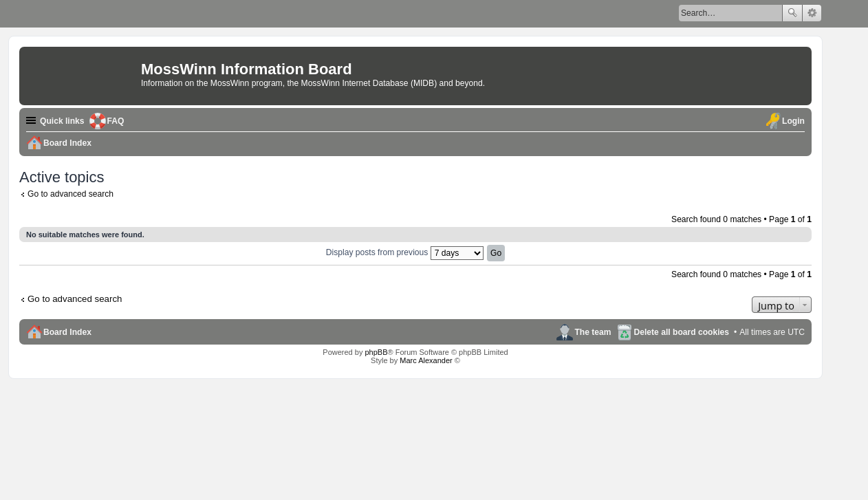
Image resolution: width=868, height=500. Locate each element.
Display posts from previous (405, 252)
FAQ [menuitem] (116, 121)
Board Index (67, 332)
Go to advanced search (70, 194)
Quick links (62, 121)
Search (792, 13)
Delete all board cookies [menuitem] (682, 332)
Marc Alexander (426, 360)
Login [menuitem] (793, 121)
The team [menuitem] (593, 332)
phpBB (376, 352)
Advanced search (812, 13)
